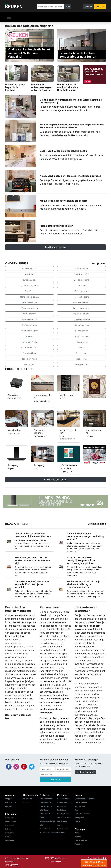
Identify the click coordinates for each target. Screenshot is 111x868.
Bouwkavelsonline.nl (48, 832)
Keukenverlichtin (30, 319)
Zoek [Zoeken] (67, 7)
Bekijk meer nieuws (56, 247)
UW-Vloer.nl (45, 814)
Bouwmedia (10, 862)
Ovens (82, 348)
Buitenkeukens (29, 280)
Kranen (29, 336)
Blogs (77, 833)
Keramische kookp (82, 302)
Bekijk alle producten (56, 479)
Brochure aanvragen (85, 772)
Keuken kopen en (30, 308)
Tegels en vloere (30, 359)
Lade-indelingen (82, 336)
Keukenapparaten (82, 308)
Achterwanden (82, 269)
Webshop (79, 844)
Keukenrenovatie (82, 314)
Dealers (78, 837)
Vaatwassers (82, 359)
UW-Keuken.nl (46, 806)
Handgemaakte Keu (30, 297)
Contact (26, 802)
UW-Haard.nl (45, 802)
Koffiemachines (82, 325)
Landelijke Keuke (29, 342)
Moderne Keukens (30, 348)
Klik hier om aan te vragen (94, 863)
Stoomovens (82, 353)
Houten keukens (82, 297)
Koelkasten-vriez (30, 325)
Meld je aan (55, 779)
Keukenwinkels (81, 840)
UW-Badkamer (46, 799)
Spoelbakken (29, 353)
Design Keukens (82, 280)
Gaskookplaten (82, 291)
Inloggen (9, 799)
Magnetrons (82, 342)
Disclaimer (10, 825)
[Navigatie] (9, 17)
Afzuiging (29, 274)
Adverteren (27, 799)
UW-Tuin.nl (45, 810)
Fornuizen (30, 291)
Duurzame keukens (29, 285)
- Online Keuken (30, 269)
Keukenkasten (29, 314)
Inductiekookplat (29, 302)
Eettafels (82, 285)
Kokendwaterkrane (30, 331)
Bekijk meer (99, 263)
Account (88, 7)
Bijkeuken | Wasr (82, 274)
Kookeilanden (82, 331)
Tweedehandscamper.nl (85, 799)
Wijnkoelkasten (82, 364)
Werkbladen (29, 364)
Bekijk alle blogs (97, 524)
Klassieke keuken (82, 319)
